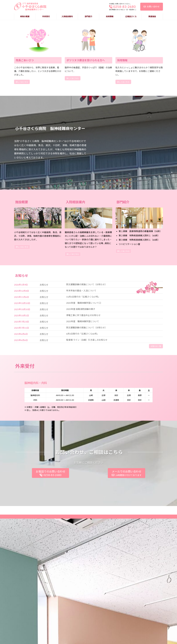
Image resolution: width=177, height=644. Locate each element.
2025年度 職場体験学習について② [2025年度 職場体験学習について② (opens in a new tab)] (84, 379)
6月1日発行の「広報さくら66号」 (83, 409)
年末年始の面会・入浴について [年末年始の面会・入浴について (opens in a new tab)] (81, 366)
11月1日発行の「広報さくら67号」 (83, 373)
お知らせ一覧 (156, 422)
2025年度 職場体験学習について (83, 397)
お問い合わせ (152, 6)
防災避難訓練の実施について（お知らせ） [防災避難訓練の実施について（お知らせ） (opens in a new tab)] (87, 360)
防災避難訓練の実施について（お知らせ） (87, 403)
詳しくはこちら (22, 158)
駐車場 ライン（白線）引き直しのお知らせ (87, 416)
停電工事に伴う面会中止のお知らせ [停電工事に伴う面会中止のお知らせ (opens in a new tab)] (83, 391)
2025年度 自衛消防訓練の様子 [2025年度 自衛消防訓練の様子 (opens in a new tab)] (81, 385)
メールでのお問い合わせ (127, 549)
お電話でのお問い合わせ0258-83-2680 (51, 549)
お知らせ (44, 360)
